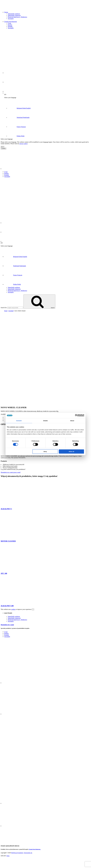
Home (6, 311)
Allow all (71, 452)
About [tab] (72, 421)
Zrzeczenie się (28, 853)
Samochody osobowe (14, 14)
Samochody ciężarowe (14, 15)
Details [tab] (45, 421)
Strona (6, 12)
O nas (9, 23)
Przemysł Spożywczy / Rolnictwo (17, 17)
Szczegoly (11, 19)
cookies (13, 609)
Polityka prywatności (17, 853)
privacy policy (24, 144)
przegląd (11, 311)
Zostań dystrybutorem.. (35, 849)
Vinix (8, 856)
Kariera (10, 25)
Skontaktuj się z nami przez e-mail (11, 472)
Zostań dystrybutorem (11, 22)
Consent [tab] (19, 421)
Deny (45, 452)
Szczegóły (11, 28)
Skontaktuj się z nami (7, 625)
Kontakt (10, 26)
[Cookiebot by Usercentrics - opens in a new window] (76, 415)
